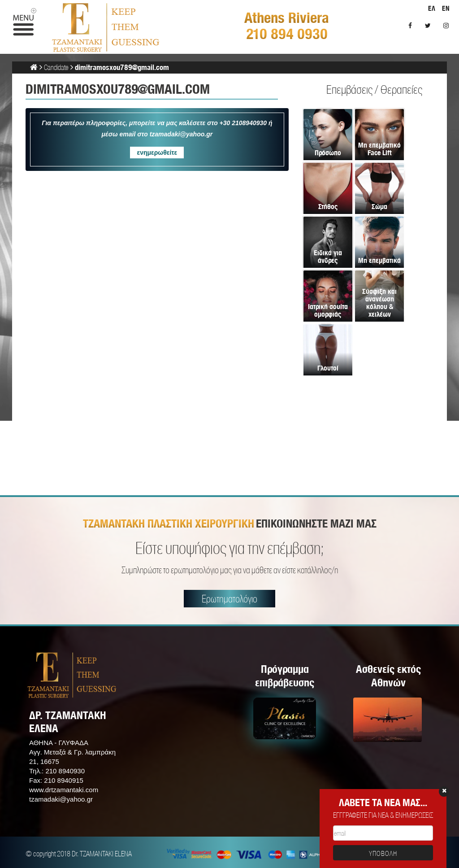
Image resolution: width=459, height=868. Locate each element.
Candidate (56, 67)
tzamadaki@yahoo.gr (61, 799)
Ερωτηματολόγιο (229, 599)
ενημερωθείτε (157, 153)
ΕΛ (432, 8)
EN (446, 8)
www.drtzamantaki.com (64, 790)
